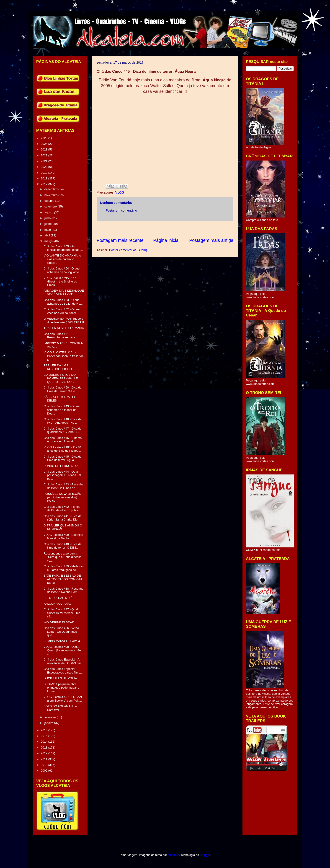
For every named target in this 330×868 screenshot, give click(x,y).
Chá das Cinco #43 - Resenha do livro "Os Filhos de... (63, 486)
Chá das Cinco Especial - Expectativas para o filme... (63, 671)
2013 (45, 748)
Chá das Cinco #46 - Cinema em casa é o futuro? (63, 440)
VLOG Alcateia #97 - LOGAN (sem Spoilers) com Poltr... (63, 699)
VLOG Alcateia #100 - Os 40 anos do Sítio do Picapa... (62, 449)
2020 (45, 167)
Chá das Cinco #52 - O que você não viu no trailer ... (62, 311)
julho (48, 218)
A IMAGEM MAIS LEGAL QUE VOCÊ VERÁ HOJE (64, 292)
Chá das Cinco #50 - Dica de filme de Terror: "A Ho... (62, 389)
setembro (51, 206)
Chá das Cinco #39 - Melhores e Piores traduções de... (64, 568)
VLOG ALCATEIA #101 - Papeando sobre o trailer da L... (63, 356)
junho (48, 224)
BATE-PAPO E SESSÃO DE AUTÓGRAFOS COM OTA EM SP (63, 579)
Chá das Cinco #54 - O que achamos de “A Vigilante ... (63, 270)
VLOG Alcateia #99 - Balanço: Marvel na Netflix (63, 537)
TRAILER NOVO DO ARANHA (64, 328)
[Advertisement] (180, 229)
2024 (45, 144)
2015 (45, 736)
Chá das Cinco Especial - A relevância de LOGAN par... (63, 661)
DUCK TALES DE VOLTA (60, 678)
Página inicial (166, 240)
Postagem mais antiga (211, 240)
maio (48, 230)
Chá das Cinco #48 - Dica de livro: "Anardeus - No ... (62, 421)
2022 (45, 155)
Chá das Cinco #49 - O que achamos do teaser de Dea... (62, 410)
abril (48, 235)
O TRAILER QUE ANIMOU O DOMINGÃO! (63, 527)
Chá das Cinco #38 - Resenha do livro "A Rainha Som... (63, 590)
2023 (45, 149)
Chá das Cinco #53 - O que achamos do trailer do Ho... (63, 302)
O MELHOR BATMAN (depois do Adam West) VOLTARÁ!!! (64, 320)
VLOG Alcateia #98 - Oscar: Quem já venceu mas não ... (62, 650)
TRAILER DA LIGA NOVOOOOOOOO (58, 367)
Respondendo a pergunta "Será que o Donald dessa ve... (62, 557)
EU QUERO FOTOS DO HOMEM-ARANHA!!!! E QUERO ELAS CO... (61, 378)
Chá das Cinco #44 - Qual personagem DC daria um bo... (62, 475)
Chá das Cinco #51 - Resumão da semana (59, 336)
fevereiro (51, 717)
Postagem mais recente (120, 240)
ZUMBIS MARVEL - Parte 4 (62, 641)
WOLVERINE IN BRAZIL (60, 622)
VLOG (120, 192)
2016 (45, 730)
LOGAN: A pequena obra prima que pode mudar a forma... (61, 688)
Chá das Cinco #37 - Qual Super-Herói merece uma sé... (62, 613)
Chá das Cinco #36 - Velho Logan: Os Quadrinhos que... (61, 632)
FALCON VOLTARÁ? (57, 604)
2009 (45, 771)
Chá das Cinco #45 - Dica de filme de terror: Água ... (62, 458)
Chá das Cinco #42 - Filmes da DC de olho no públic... (62, 509)
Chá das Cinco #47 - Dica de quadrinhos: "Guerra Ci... (62, 430)
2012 (45, 753)
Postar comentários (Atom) (128, 250)
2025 (45, 138)
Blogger (205, 855)
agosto (49, 212)
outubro (50, 201)
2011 (45, 759)
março (49, 241)
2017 (45, 184)
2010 (45, 765)
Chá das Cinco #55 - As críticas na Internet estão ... (63, 248)
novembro (51, 195)
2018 (45, 178)
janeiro (49, 723)
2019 (45, 173)
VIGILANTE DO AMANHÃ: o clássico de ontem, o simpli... (62, 259)
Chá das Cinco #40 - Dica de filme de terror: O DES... (62, 546)
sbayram (173, 855)
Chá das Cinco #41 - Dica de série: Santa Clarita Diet (62, 518)
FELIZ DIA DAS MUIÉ (58, 598)
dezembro (51, 189)
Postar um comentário (121, 210)
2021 (45, 161)
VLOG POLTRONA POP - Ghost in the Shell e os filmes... (60, 281)
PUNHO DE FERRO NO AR (62, 466)
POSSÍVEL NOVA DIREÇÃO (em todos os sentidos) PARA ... (62, 497)
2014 (45, 742)
